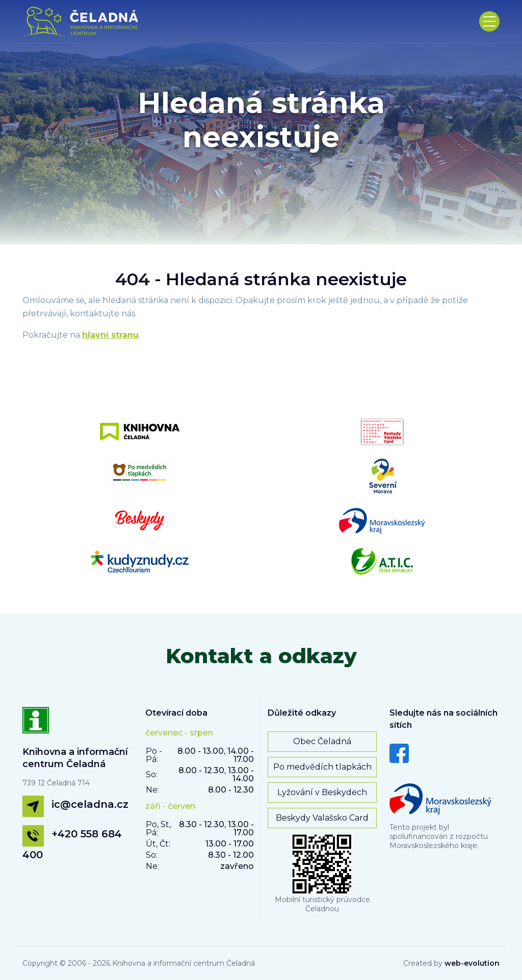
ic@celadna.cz (90, 804)
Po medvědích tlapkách (322, 767)
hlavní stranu (110, 335)
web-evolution (472, 963)
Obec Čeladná (322, 741)
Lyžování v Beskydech (322, 792)
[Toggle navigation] (489, 21)
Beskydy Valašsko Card (322, 818)
